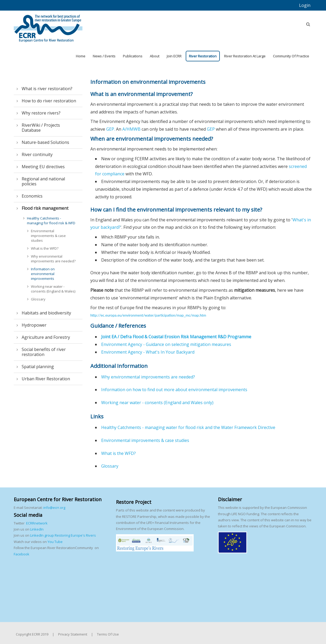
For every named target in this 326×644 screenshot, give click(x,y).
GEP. (111, 129)
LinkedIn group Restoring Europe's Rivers (63, 535)
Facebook (22, 554)
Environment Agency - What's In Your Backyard (148, 352)
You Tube (55, 542)
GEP (211, 129)
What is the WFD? (118, 453)
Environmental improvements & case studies (145, 440)
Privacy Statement (73, 634)
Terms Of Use (108, 634)
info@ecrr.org (54, 508)
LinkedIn (37, 529)
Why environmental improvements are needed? (148, 377)
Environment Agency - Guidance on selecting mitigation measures (166, 344)
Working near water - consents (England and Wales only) (157, 403)
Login (305, 5)
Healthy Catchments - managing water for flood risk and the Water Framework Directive (188, 427)
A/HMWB (131, 129)
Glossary (110, 466)
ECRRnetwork (37, 523)
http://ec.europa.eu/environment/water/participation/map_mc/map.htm (148, 315)
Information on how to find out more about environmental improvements (174, 390)
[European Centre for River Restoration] (48, 26)
